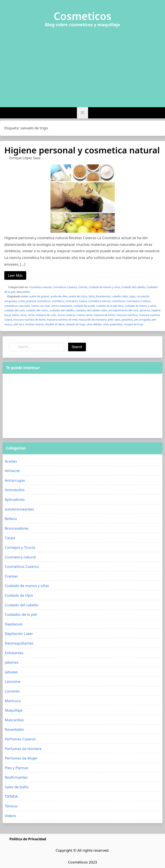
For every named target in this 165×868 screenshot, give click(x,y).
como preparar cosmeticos (34, 301)
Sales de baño (17, 787)
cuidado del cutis (15, 310)
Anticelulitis (15, 490)
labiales (11, 672)
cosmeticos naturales (17, 306)
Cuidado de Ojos (19, 595)
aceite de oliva (59, 296)
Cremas (83, 287)
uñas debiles (94, 324)
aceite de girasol (39, 296)
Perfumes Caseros (20, 739)
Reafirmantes (16, 777)
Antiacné (12, 471)
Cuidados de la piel (21, 614)
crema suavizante (62, 306)
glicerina (145, 310)
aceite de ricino (78, 296)
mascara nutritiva (127, 315)
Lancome (13, 681)
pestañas (127, 320)
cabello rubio (120, 296)
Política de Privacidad (28, 839)
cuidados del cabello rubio (91, 310)
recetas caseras (35, 324)
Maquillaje (14, 710)
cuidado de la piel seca (110, 306)
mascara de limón (104, 315)
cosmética (58, 301)
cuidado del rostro (37, 310)
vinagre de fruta (134, 324)
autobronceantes (19, 509)
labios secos (20, 315)
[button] (82, 113)
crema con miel (40, 306)
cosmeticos (118, 301)
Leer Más (15, 275)
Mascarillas (23, 292)
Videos (10, 816)
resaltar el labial (55, 324)
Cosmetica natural (40, 287)
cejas (132, 296)
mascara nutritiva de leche (29, 320)
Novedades (14, 729)
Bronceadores (17, 528)
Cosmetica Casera (76, 301)
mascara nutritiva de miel (62, 320)
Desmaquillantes (19, 643)
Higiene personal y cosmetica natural (82, 150)
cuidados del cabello (62, 310)
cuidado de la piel (84, 306)
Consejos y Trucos (20, 547)
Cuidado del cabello (133, 287)
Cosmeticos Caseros (65, 287)
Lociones (12, 691)
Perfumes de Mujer (21, 758)
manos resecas (66, 315)
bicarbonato (104, 296)
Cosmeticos (83, 16)
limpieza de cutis (46, 315)
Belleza (11, 519)
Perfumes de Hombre (23, 749)
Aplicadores (15, 499)
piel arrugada (142, 320)
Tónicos (11, 806)
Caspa (10, 538)
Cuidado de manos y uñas (104, 287)
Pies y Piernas (16, 768)
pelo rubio (114, 320)
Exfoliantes (14, 653)
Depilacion (14, 624)
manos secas (84, 315)
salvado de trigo (75, 324)
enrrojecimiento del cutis (124, 310)
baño (92, 296)
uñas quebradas (113, 324)
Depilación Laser (19, 633)
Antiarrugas (15, 480)
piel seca (19, 324)
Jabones (11, 662)
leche (31, 315)
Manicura (13, 701)
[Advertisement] (82, 65)
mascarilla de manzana (93, 320)
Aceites (11, 461)
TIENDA (11, 796)
